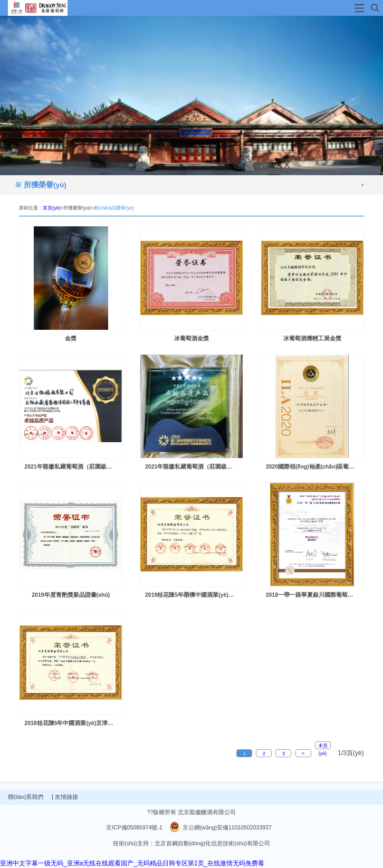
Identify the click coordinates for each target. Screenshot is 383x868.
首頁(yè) (52, 208)
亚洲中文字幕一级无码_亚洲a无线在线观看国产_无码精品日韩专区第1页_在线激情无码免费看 (132, 863)
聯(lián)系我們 (30, 797)
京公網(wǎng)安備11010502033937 (221, 827)
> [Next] (303, 753)
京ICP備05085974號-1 (134, 827)
